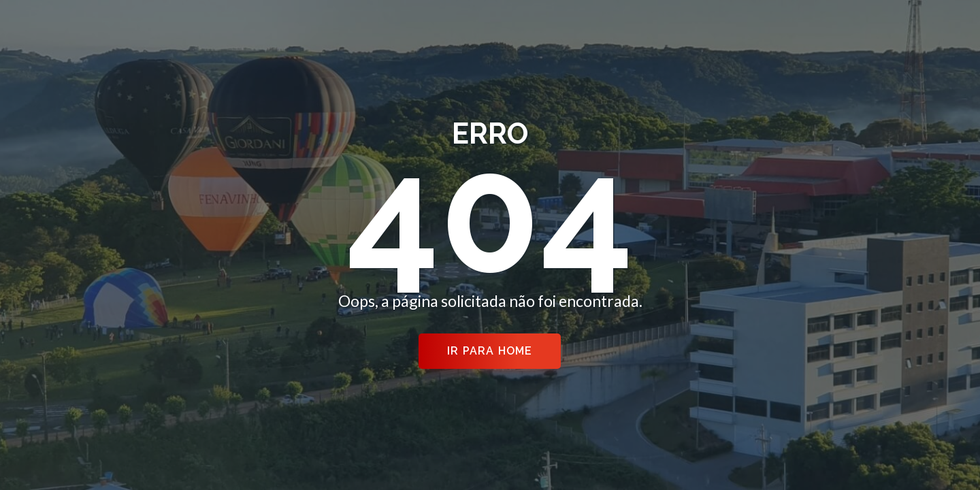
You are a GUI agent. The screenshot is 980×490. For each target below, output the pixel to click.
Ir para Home (490, 351)
